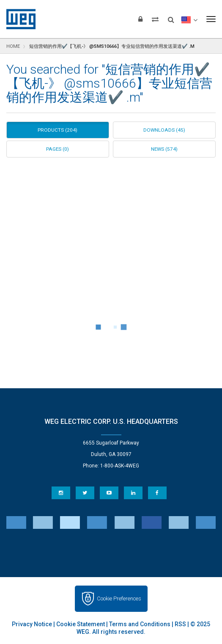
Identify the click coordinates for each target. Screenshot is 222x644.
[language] (189, 19)
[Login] (140, 19)
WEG (18, 19)
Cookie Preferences (119, 598)
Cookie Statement (81, 624)
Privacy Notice (32, 624)
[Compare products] (155, 19)
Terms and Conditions (140, 624)
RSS (180, 624)
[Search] (171, 17)
